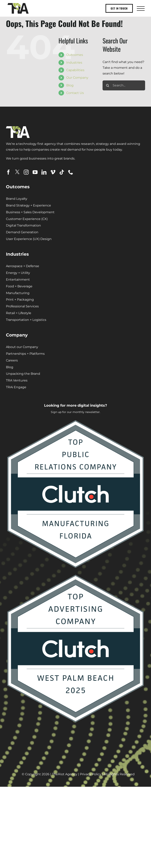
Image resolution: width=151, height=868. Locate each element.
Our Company (77, 78)
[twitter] (17, 172)
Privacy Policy (91, 774)
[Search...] (124, 85)
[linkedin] (44, 172)
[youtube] (35, 172)
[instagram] (26, 172)
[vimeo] (53, 172)
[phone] (71, 172)
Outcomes (75, 55)
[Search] (108, 85)
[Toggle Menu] (140, 8)
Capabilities (75, 70)
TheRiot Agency (65, 774)
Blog (70, 85)
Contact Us (75, 93)
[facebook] (8, 172)
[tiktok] (62, 172)
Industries (74, 63)
